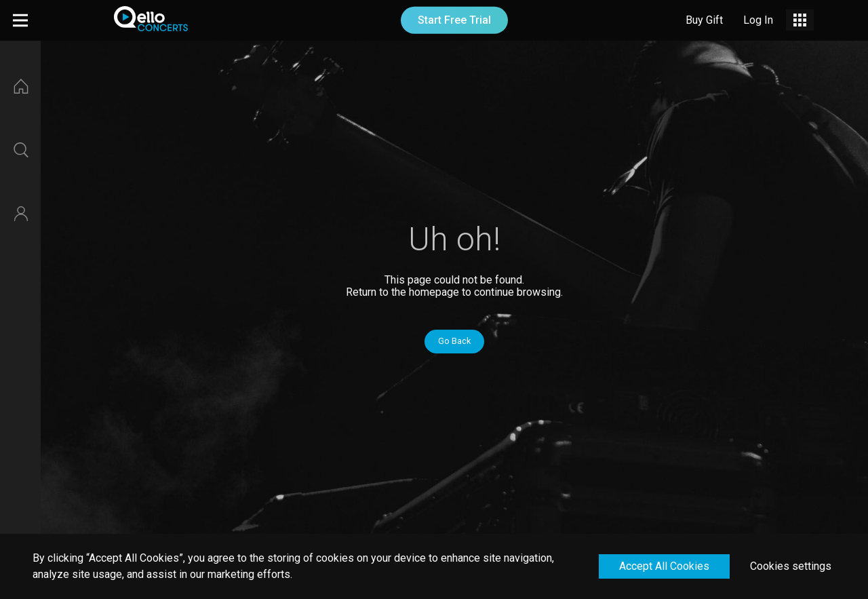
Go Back (454, 341)
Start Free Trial (454, 20)
